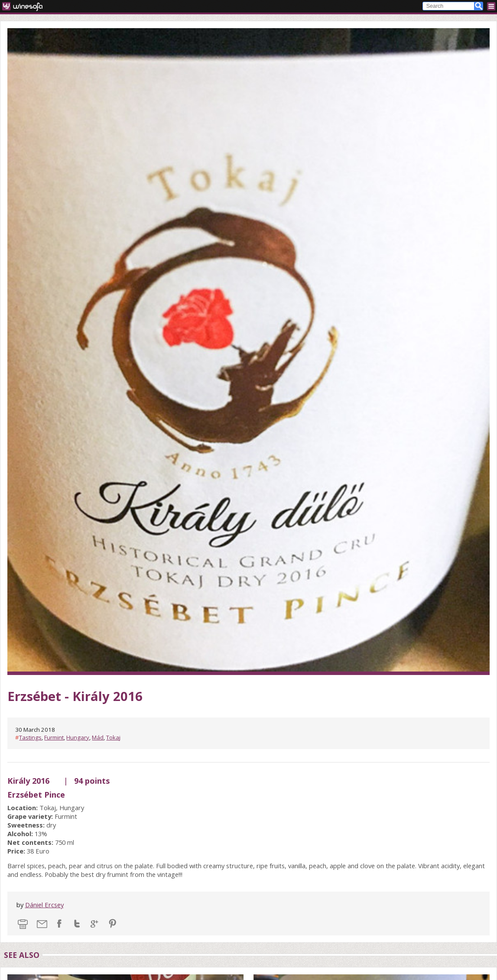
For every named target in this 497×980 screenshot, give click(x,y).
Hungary (78, 737)
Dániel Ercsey (44, 905)
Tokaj (113, 737)
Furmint (54, 737)
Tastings (30, 737)
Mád (98, 737)
